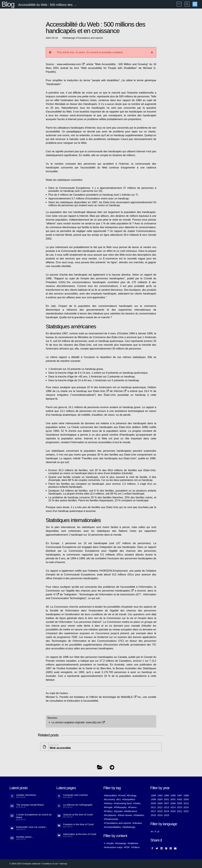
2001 (166, 799)
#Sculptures (110, 815)
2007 (166, 803)
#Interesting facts (123, 803)
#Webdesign (129, 827)
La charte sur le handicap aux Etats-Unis (83, 391)
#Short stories (125, 815)
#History (108, 803)
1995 (166, 795)
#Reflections (131, 811)
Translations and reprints (90, 38)
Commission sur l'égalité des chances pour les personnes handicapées (90, 591)
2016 (186, 807)
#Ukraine (137, 823)
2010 (186, 803)
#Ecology (132, 795)
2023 (153, 815)
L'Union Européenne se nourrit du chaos (34, 816)
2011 (153, 807)
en (152, 831)
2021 (180, 811)
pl (158, 831)
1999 (153, 799)
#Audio (110, 843)
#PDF (127, 847)
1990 (153, 795)
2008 (173, 803)
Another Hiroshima (26, 795)
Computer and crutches (76, 795)
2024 (160, 815)
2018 (160, 811)
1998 (186, 795)
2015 (180, 807)
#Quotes (118, 811)
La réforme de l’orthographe (78, 805)
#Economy (109, 799)
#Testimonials (111, 819)
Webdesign (69, 38)
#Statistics (139, 815)
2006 (160, 803)
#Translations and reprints (117, 823)
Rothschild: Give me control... (32, 827)
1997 (180, 795)
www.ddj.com (95, 722)
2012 (160, 807)
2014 (173, 807)
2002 (173, 799)
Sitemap (63, 864)
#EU (119, 799)
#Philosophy (120, 807)
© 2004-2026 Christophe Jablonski (25, 864)
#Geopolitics (129, 799)
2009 (180, 803)
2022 (186, 811)
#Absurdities (110, 795)
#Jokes (137, 803)
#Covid (122, 795)
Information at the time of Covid (80, 834)
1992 (160, 795)
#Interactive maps (113, 847)
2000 (160, 799)
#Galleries (133, 843)
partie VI (52, 594)
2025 (166, 815)
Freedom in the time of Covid (79, 824)
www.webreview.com (71, 64)
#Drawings (121, 843)
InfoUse (120, 391)
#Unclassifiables (112, 827)
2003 (180, 799)
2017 (153, 811)
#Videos (135, 847)
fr (155, 831)
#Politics (108, 811)
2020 (173, 811)
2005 (153, 803)
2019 (166, 811)
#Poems (132, 807)
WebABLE (129, 697)
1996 (173, 795)
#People (108, 807)
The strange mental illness (30, 805)
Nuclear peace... (25, 837)
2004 (186, 799)
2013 (166, 807)
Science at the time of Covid (78, 815)
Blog (8, 4)
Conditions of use (50, 864)
